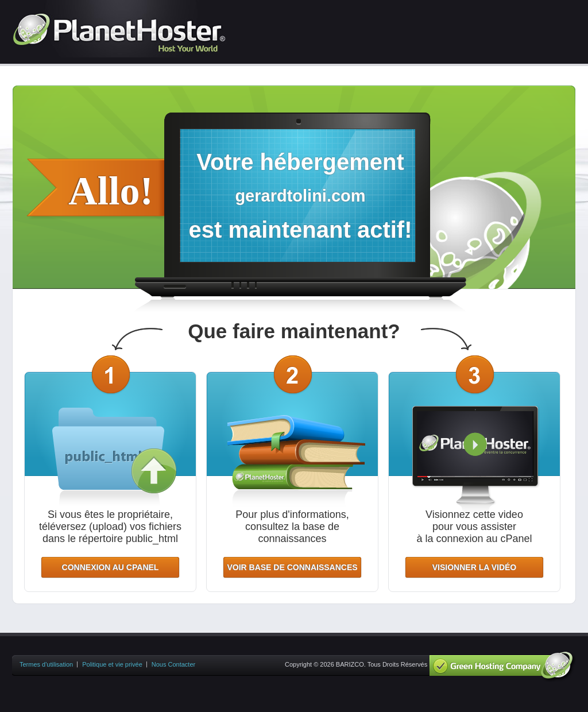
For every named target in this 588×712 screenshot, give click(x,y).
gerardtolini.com (300, 196)
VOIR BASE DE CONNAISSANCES (292, 567)
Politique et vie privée (112, 664)
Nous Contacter (173, 664)
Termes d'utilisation (46, 664)
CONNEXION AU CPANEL (111, 567)
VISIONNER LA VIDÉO (475, 567)
